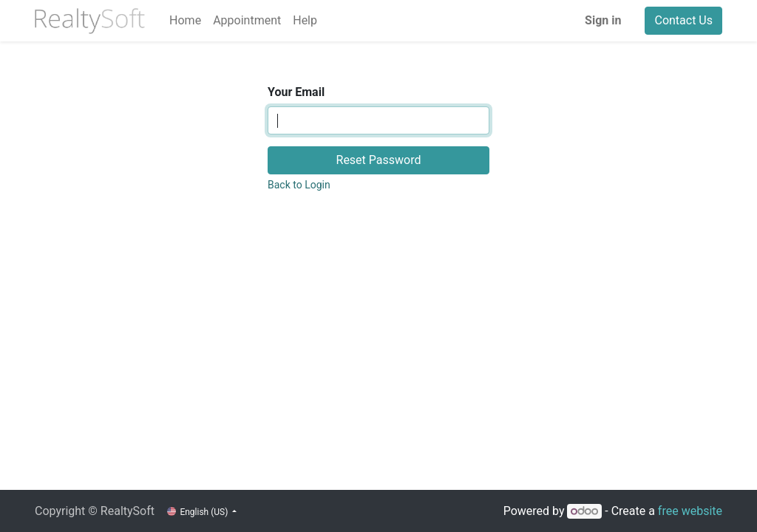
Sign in (603, 20)
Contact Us (683, 20)
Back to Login (299, 185)
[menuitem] (185, 21)
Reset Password (379, 160)
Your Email (296, 92)
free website (690, 511)
